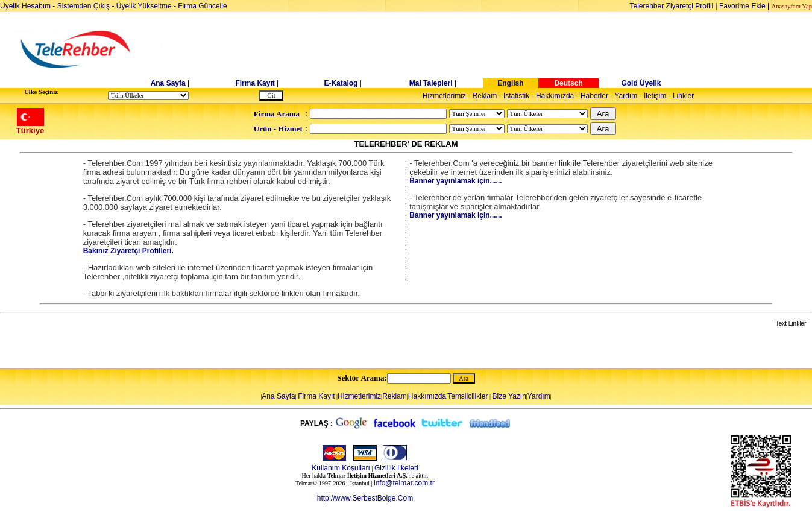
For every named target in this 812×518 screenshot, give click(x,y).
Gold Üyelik (641, 83)
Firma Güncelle (202, 6)
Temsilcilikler (467, 396)
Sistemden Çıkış (83, 6)
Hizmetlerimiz (444, 96)
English (510, 83)
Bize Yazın (509, 396)
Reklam (485, 96)
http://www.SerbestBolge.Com (365, 498)
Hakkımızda (555, 96)
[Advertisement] (499, 49)
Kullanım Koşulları (341, 468)
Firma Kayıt (255, 83)
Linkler (683, 96)
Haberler (594, 96)
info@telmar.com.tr (404, 483)
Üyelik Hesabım (25, 6)
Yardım (626, 96)
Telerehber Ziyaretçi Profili (672, 6)
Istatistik (516, 96)
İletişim (655, 96)
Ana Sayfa (168, 83)
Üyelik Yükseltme (144, 6)
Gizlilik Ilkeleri (396, 468)
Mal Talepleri (431, 83)
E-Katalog (341, 83)
